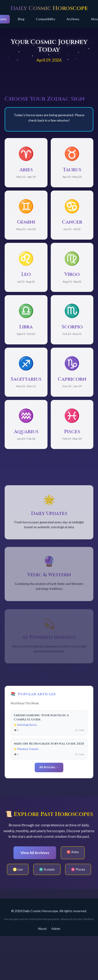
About (42, 929)
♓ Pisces (78, 869)
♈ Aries (73, 852)
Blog (21, 19)
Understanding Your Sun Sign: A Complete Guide (41, 717)
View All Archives (35, 853)
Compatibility (46, 19)
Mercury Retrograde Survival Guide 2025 (49, 744)
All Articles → (49, 767)
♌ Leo (18, 869)
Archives (73, 19)
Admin (56, 929)
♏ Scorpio (47, 869)
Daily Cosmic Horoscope (49, 8)
